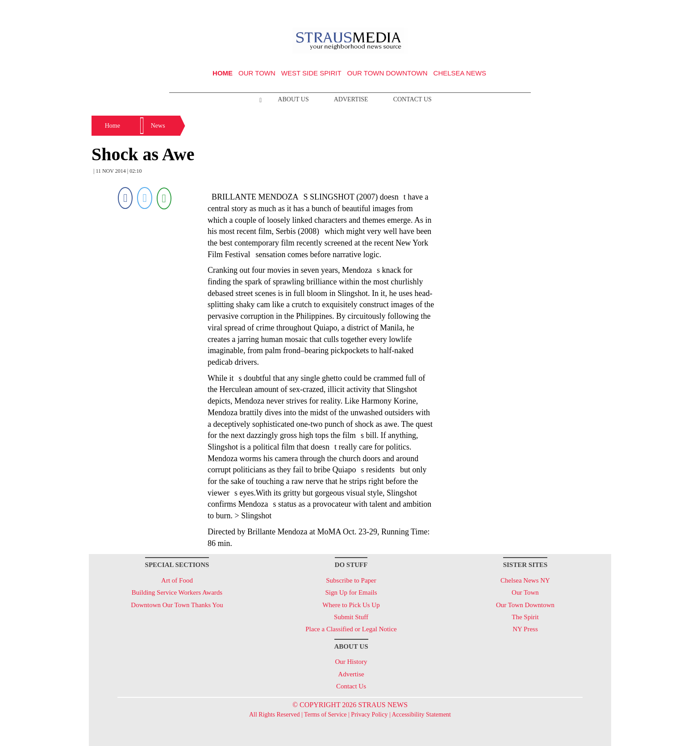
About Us (293, 99)
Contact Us (412, 99)
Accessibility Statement (421, 715)
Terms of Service (325, 715)
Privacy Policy (369, 715)
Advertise (351, 99)
